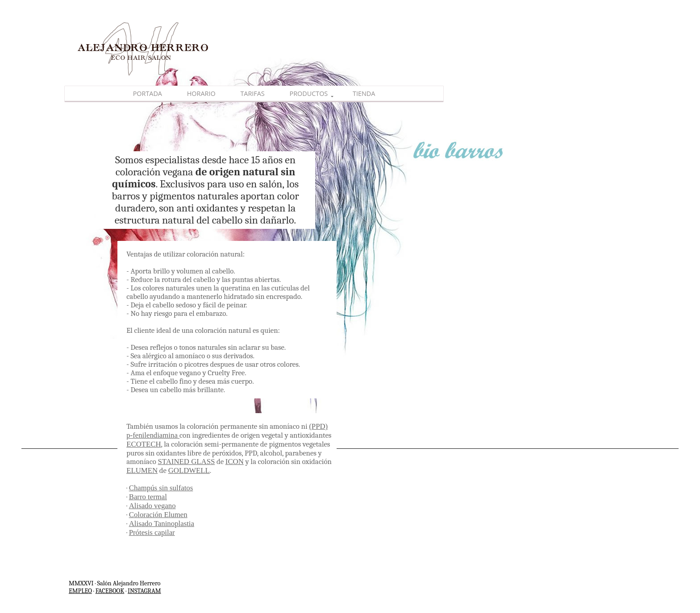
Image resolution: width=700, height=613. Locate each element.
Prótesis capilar (152, 532)
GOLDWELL (189, 470)
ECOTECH (144, 444)
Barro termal (148, 497)
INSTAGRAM (144, 591)
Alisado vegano (152, 506)
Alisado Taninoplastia (162, 524)
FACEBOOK (110, 591)
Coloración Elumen (158, 515)
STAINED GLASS (187, 462)
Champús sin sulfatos (161, 488)
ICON (235, 462)
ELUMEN (142, 470)
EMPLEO (80, 591)
